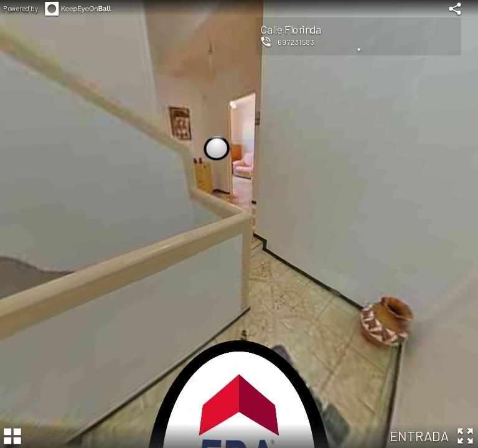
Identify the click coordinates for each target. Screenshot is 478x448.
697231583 (296, 42)
